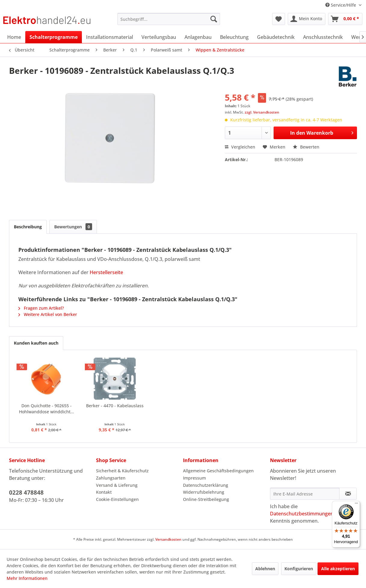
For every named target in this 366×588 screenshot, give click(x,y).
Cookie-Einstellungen (117, 499)
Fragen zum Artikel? (41, 308)
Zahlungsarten (111, 478)
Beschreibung (28, 227)
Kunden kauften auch (36, 343)
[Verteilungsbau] (159, 37)
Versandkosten (168, 539)
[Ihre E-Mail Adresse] (305, 494)
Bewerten (306, 147)
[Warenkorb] (345, 19)
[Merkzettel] (279, 19)
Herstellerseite (106, 272)
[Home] (14, 37)
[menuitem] (169, 19)
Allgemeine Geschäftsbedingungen (218, 471)
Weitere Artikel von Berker (48, 314)
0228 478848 (26, 493)
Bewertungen (73, 227)
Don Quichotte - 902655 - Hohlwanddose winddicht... (47, 409)
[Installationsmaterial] (110, 37)
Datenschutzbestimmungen (302, 514)
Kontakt (104, 492)
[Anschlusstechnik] (323, 37)
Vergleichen (240, 147)
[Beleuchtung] (234, 37)
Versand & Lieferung (117, 485)
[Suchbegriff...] (169, 19)
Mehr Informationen (27, 578)
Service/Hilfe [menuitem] (341, 5)
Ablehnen (265, 569)
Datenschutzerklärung (206, 485)
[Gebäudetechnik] (276, 37)
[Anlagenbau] (198, 37)
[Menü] (356, 505)
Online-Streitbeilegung (206, 499)
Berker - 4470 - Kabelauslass (115, 406)
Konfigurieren (299, 569)
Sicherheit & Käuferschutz (122, 471)
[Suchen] (214, 19)
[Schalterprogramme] (54, 37)
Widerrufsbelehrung (204, 492)
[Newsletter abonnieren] (348, 494)
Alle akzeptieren (338, 569)
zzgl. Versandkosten (262, 112)
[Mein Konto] (307, 19)
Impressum (194, 478)
